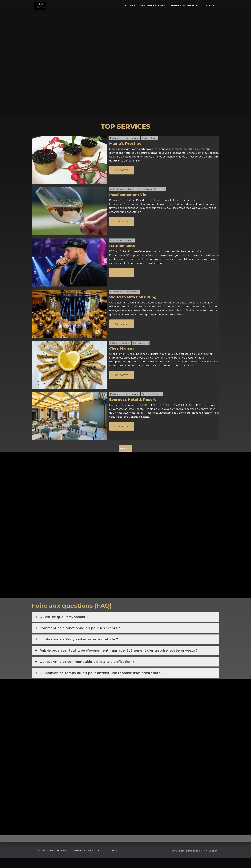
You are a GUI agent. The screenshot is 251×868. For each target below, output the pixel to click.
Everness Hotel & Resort (132, 400)
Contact (208, 6)
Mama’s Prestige (125, 144)
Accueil (130, 6)
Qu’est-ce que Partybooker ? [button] (61, 627)
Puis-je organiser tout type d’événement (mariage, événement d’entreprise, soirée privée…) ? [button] (116, 661)
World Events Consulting (133, 297)
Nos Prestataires (153, 6)
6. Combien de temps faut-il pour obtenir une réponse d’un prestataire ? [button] (99, 683)
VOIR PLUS (126, 448)
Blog (101, 861)
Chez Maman (121, 348)
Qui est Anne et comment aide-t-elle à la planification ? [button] (84, 672)
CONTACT (115, 861)
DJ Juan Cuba (122, 246)
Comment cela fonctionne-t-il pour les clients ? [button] (77, 638)
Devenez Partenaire (183, 6)
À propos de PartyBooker (52, 861)
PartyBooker (210, 861)
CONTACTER (122, 170)
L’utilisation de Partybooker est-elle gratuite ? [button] (76, 649)
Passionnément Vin (128, 195)
